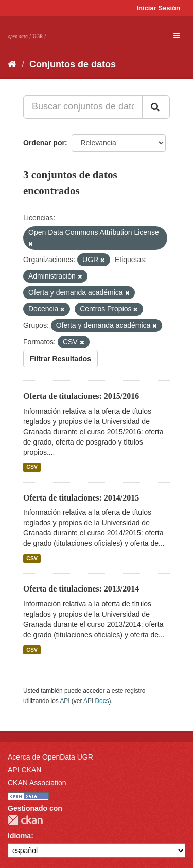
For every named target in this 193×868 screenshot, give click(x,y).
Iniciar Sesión (158, 8)
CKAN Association (37, 783)
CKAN (25, 820)
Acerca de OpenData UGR (50, 757)
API (65, 701)
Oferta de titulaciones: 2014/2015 (81, 498)
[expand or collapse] (177, 35)
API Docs (96, 701)
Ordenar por (44, 143)
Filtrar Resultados (60, 359)
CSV (32, 467)
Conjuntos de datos (73, 64)
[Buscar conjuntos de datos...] (83, 107)
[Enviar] (156, 107)
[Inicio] (12, 64)
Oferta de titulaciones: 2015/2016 (81, 396)
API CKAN (24, 770)
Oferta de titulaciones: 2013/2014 (81, 589)
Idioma (19, 836)
